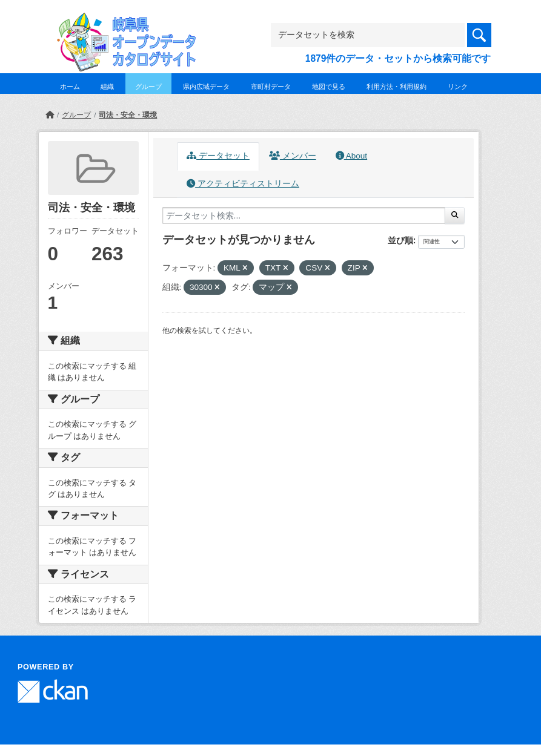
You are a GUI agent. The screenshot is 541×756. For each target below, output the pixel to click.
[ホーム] (50, 115)
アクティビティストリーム (243, 184)
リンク (458, 87)
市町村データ (271, 87)
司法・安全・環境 (128, 115)
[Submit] (455, 215)
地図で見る (329, 87)
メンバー (293, 156)
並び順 (400, 240)
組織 (107, 87)
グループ (148, 87)
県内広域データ (206, 87)
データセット (218, 156)
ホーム (70, 87)
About (351, 156)
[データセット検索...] (304, 215)
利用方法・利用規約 (397, 87)
